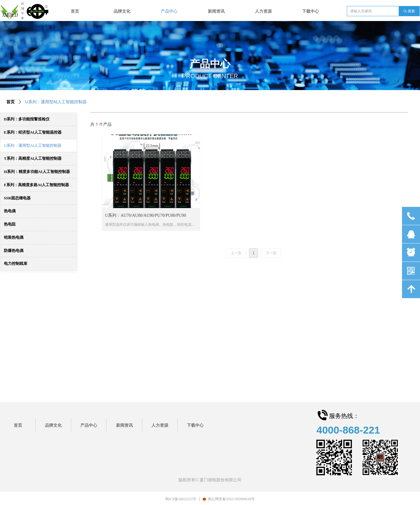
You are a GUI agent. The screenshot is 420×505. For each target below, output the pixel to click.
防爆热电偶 (14, 251)
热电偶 (10, 211)
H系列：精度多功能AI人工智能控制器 (37, 172)
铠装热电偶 (14, 237)
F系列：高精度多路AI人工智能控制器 (36, 185)
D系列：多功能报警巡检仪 (27, 119)
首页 (10, 102)
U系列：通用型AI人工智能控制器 (33, 145)
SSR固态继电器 (17, 198)
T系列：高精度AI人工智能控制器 (33, 158)
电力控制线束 (16, 263)
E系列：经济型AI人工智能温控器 (33, 132)
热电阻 (10, 224)
